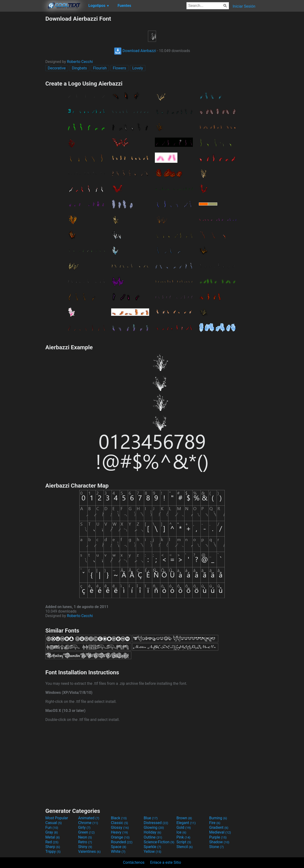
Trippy (53, 851)
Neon (85, 837)
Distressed (156, 823)
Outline (153, 837)
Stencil (185, 847)
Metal (53, 837)
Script (184, 842)
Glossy (120, 827)
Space (119, 847)
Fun (52, 827)
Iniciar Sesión (244, 6)
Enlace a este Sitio (166, 862)
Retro (85, 842)
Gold (184, 827)
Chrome (88, 823)
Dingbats (79, 68)
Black (119, 818)
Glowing (154, 827)
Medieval (220, 832)
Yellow (152, 851)
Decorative (57, 68)
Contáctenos (134, 862)
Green (86, 832)
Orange (120, 837)
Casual (54, 823)
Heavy (119, 832)
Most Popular (57, 818)
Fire (215, 823)
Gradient (219, 827)
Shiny (85, 847)
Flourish (100, 68)
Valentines (89, 851)
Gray (52, 832)
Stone (216, 847)
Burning (218, 818)
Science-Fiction (159, 842)
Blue (151, 818)
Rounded (122, 842)
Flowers (119, 68)
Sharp (53, 847)
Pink (183, 837)
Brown (184, 818)
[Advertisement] (23, 86)
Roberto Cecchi (80, 62)
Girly (84, 827)
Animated (89, 818)
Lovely (138, 68)
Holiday (152, 832)
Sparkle (152, 847)
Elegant (186, 823)
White (118, 851)
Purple (218, 837)
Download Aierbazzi (135, 51)
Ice (181, 832)
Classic (119, 823)
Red (52, 842)
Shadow (219, 842)
